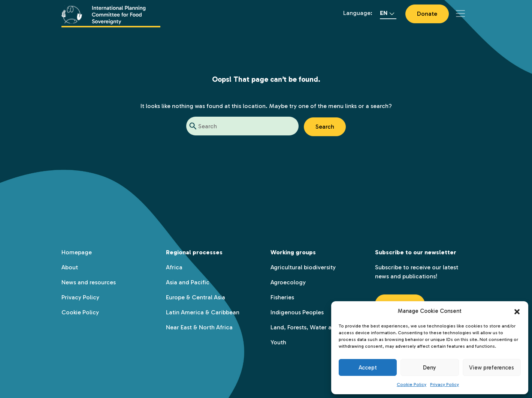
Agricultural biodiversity (303, 267)
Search (325, 127)
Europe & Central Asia (196, 297)
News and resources (89, 282)
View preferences (492, 368)
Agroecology (288, 282)
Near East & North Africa (199, 327)
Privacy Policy (445, 384)
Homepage (77, 252)
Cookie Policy (412, 384)
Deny (430, 368)
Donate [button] (427, 14)
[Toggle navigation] (460, 14)
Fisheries (282, 297)
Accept (368, 368)
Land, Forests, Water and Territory (317, 327)
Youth (278, 342)
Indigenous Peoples (297, 312)
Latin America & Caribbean (203, 312)
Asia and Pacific (188, 282)
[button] (517, 311)
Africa (174, 267)
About (70, 267)
